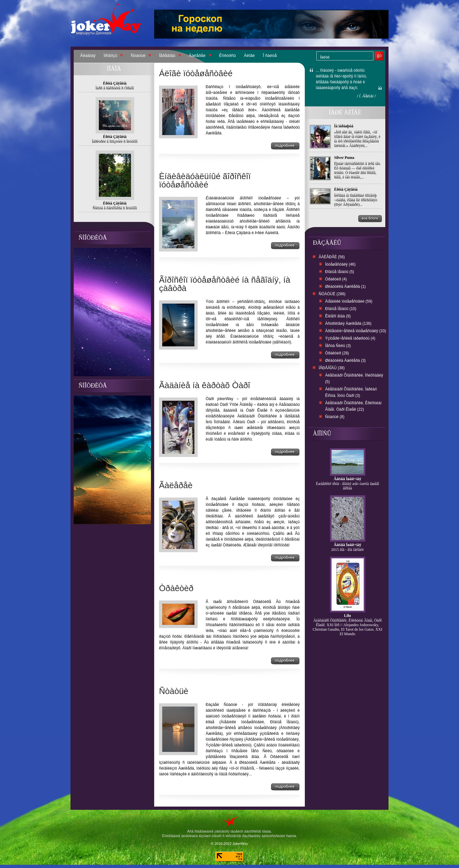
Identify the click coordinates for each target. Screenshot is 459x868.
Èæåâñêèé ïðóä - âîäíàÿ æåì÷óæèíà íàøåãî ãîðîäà (347, 486)
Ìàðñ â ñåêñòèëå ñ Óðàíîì (115, 88)
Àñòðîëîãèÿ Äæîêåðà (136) (348, 324)
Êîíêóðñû (228, 55)
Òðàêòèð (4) (336, 279)
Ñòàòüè (138, 55)
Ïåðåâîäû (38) (332, 368)
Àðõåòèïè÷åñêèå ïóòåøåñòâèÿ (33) (356, 331)
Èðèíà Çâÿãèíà (346, 189)
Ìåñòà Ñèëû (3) (338, 346)
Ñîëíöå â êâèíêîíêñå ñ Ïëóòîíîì (115, 208)
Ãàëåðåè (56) (332, 257)
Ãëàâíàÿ (88, 55)
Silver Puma (344, 158)
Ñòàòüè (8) (335, 417)
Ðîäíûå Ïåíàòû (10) (341, 309)
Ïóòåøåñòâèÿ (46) (340, 264)
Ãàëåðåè (197, 55)
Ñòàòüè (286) (332, 294)
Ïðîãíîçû (111, 55)
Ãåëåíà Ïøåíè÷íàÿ (348, 479)
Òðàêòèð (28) (337, 353)
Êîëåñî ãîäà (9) (338, 316)
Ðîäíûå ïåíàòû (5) (340, 272)
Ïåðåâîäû (167, 55)
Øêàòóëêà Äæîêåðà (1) (345, 287)
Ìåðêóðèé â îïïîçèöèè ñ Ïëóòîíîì (115, 142)
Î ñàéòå (270, 55)
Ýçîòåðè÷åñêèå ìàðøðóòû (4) (350, 338)
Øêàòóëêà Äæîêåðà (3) (345, 361)
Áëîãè (249, 55)
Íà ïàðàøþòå (344, 126)
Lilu (347, 616)
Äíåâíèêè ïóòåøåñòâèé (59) (349, 301)
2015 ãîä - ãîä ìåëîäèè (347, 550)
